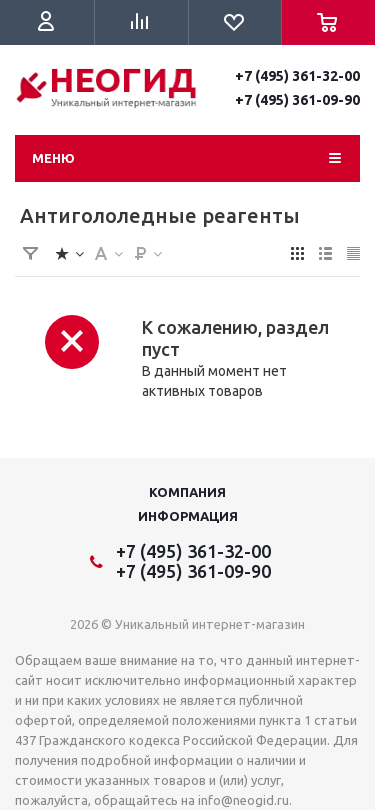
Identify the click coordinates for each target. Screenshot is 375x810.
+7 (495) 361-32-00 (297, 76)
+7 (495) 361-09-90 (297, 100)
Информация (188, 516)
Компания (187, 492)
